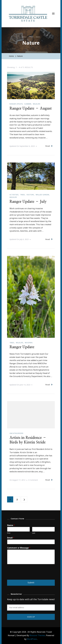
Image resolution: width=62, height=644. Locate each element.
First (9, 533)
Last (34, 533)
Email (11, 538)
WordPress (32, 639)
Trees (23, 195)
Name (11, 525)
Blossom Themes (37, 635)
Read (49, 146)
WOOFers (29, 343)
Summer (28, 104)
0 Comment (33, 480)
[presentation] (26, 576)
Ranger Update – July (28, 202)
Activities (14, 195)
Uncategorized (16, 433)
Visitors (30, 195)
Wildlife (37, 104)
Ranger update (16, 104)
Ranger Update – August (31, 108)
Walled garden (42, 195)
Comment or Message (19, 548)
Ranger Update (22, 347)
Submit (31, 583)
